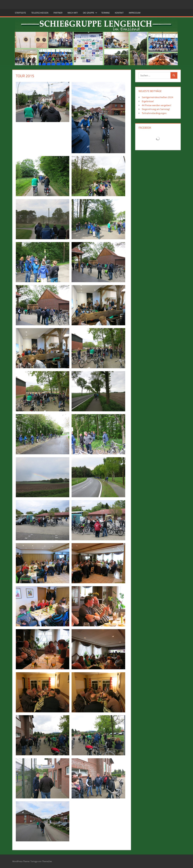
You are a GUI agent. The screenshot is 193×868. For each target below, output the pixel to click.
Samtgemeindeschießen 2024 (157, 97)
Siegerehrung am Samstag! (156, 109)
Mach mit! (73, 13)
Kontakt (119, 13)
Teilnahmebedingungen (154, 113)
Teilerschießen (40, 13)
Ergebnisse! (148, 101)
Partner (58, 13)
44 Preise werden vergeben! (156, 105)
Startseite (20, 13)
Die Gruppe (90, 13)
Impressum (135, 13)
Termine (105, 13)
